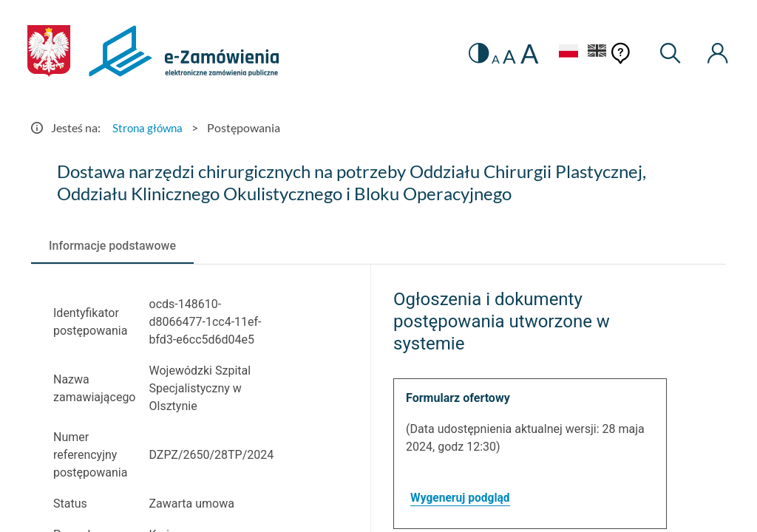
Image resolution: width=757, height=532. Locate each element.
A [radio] (490, 59)
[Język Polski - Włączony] (563, 53)
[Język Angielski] (594, 53)
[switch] (472, 54)
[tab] (112, 246)
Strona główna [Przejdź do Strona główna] (149, 127)
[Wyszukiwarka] (668, 54)
